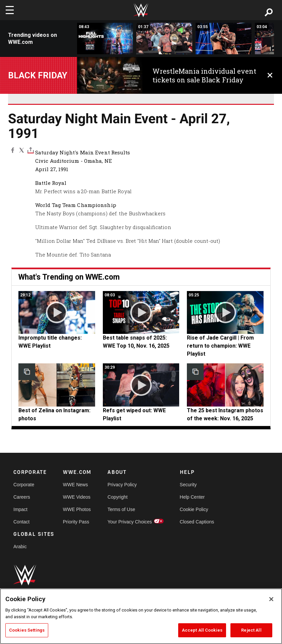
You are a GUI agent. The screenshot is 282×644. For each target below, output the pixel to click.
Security (188, 485)
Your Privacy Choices (130, 522)
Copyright (118, 497)
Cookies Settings (27, 630)
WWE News (76, 485)
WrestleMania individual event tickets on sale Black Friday (204, 75)
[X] (22, 150)
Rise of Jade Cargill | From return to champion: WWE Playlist (220, 346)
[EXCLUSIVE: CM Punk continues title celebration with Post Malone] (164, 39)
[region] (141, 616)
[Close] (271, 599)
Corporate (24, 485)
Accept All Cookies (202, 630)
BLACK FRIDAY (38, 75)
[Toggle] (31, 150)
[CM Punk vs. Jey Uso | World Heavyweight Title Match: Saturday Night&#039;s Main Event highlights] (224, 39)
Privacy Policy (122, 485)
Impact (20, 509)
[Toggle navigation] (10, 10)
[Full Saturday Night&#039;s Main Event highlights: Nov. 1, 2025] (105, 39)
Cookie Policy (194, 509)
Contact (21, 522)
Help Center (192, 497)
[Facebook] (13, 150)
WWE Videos (77, 497)
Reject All (251, 630)
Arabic (20, 547)
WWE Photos (77, 509)
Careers (22, 497)
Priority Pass (76, 522)
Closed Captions (197, 522)
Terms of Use (121, 509)
